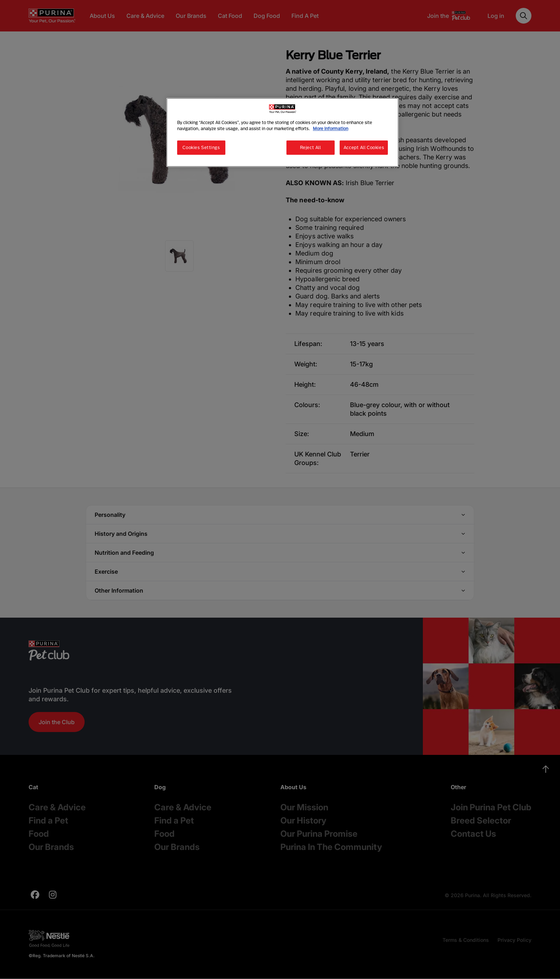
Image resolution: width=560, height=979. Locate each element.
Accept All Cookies (364, 147)
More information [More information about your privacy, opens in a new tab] (331, 128)
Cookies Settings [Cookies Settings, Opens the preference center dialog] (201, 147)
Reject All (311, 147)
